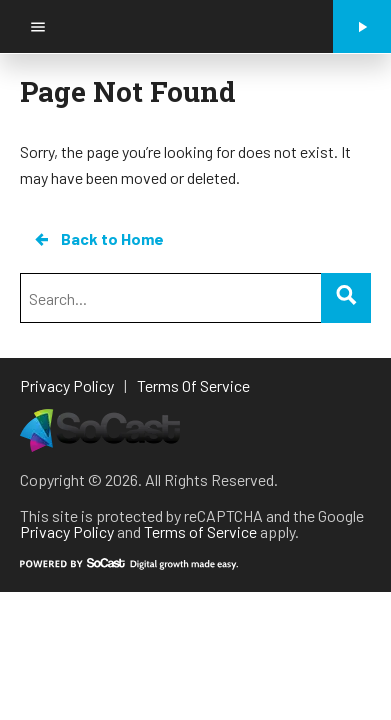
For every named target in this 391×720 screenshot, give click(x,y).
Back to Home (98, 239)
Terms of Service (200, 531)
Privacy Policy (67, 531)
